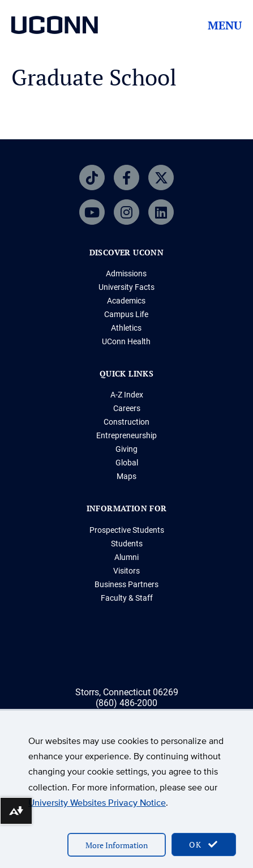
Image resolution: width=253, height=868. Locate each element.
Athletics (126, 328)
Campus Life (126, 314)
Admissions (126, 273)
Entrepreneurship (126, 435)
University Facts (126, 287)
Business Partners (126, 584)
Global (127, 463)
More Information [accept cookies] (117, 845)
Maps (126, 476)
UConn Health (126, 341)
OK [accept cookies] (204, 845)
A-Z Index (127, 395)
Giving (126, 449)
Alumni (126, 557)
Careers (127, 408)
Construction (126, 422)
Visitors (126, 571)
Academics (126, 301)
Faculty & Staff (127, 598)
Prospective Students (127, 530)
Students (127, 544)
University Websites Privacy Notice (97, 803)
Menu (225, 25)
